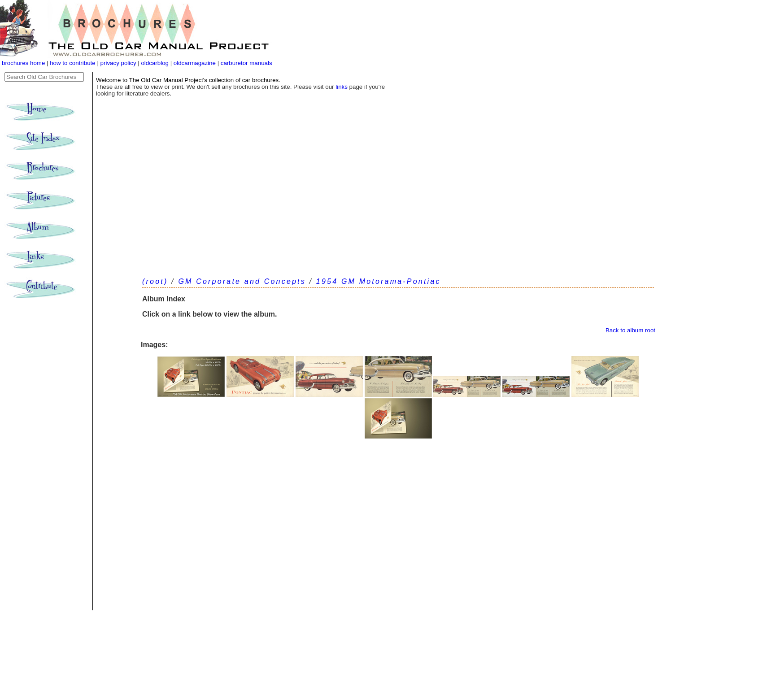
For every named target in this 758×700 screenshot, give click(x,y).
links (342, 87)
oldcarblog (155, 63)
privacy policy (119, 63)
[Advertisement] (398, 202)
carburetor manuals (246, 63)
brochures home (23, 63)
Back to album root (630, 330)
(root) (155, 281)
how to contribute (73, 63)
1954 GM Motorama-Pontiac (379, 281)
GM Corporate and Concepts (242, 281)
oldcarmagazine (196, 63)
